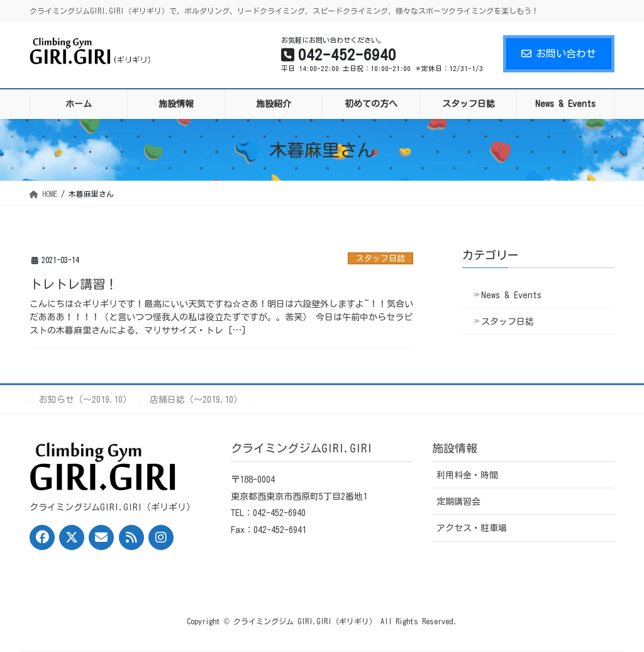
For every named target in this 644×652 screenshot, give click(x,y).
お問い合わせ (559, 53)
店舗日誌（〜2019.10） (196, 400)
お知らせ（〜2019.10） (85, 400)
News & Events (511, 295)
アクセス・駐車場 (472, 528)
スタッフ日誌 (380, 258)
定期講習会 (458, 502)
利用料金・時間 (467, 475)
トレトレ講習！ (74, 284)
